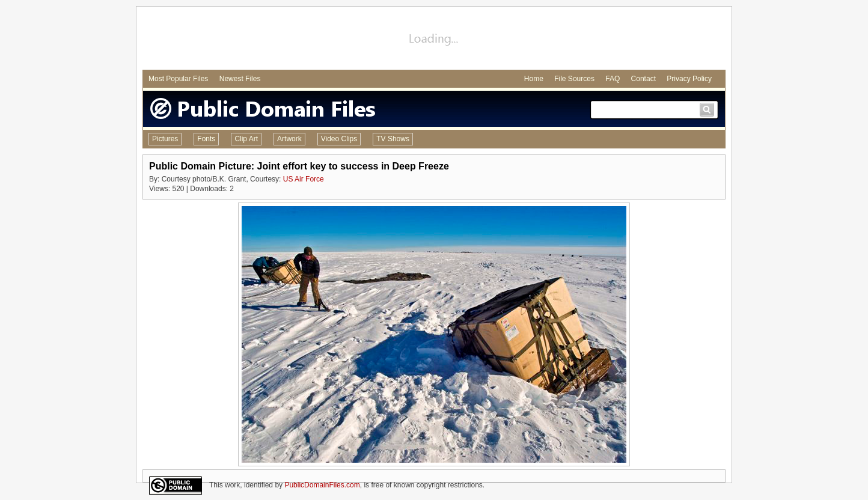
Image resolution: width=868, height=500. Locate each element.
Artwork (289, 139)
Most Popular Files (178, 79)
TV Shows (393, 139)
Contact (643, 79)
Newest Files (240, 79)
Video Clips (339, 139)
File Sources (574, 79)
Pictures (165, 139)
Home (534, 79)
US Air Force (304, 179)
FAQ (613, 79)
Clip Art (246, 139)
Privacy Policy (689, 79)
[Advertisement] (434, 40)
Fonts (206, 139)
